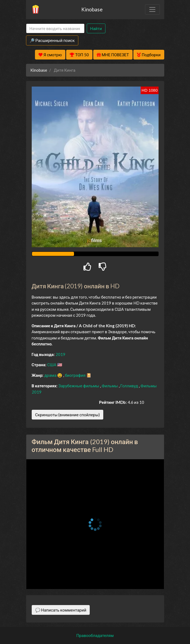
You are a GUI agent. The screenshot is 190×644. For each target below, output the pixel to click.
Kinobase (92, 9)
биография (75, 375)
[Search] (55, 29)
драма (51, 375)
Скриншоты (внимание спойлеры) (68, 415)
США (52, 365)
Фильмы (110, 386)
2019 (60, 354)
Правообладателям (95, 635)
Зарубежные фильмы (79, 386)
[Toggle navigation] (152, 9)
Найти (96, 28)
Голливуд (130, 386)
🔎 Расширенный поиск (52, 40)
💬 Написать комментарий (61, 610)
